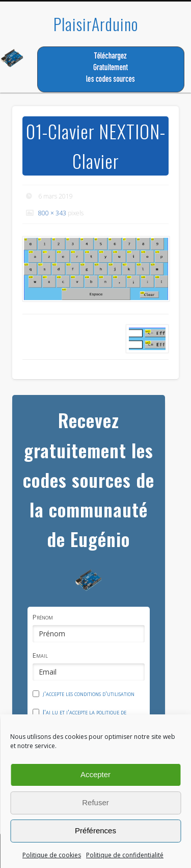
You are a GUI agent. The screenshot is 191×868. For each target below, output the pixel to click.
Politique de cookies (52, 855)
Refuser (95, 802)
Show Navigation (154, 91)
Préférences (95, 830)
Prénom (43, 617)
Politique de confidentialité (125, 855)
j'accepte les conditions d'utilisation (89, 693)
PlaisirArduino (96, 24)
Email (40, 655)
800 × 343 (52, 213)
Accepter (95, 774)
